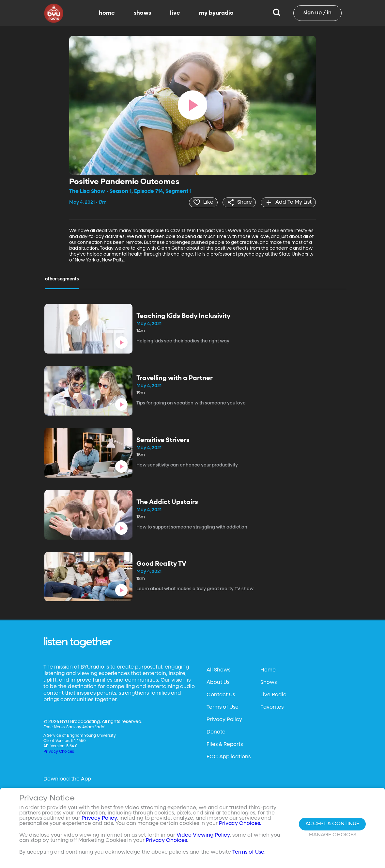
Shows (269, 682)
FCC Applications (229, 757)
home (107, 13)
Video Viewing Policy (203, 835)
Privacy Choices (59, 751)
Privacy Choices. (240, 824)
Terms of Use (223, 707)
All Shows (218, 670)
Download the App (67, 779)
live (175, 13)
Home (268, 670)
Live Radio (273, 695)
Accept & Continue (332, 824)
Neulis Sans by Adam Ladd (79, 727)
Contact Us (221, 695)
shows (142, 13)
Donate (216, 732)
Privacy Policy (224, 719)
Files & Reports (225, 744)
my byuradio (216, 13)
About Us (218, 682)
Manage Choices (332, 835)
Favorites (272, 707)
